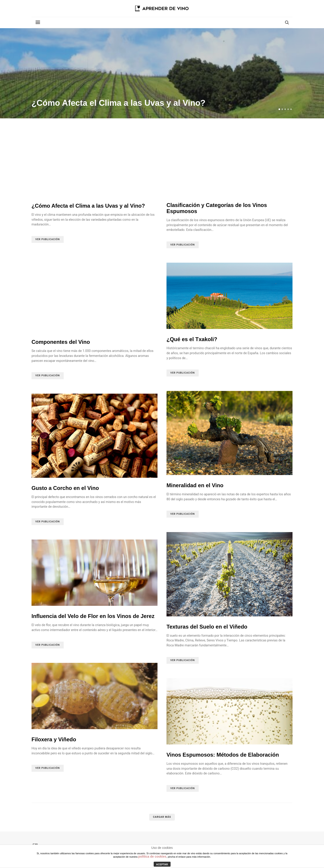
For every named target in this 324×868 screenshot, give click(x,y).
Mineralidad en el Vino (195, 485)
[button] (279, 109)
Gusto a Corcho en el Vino (65, 488)
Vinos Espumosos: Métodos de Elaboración (223, 755)
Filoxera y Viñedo (54, 739)
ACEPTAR (162, 864)
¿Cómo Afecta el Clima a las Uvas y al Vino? (118, 103)
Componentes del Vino (61, 342)
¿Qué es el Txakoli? (192, 339)
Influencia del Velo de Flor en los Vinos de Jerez (93, 616)
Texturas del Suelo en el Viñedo (207, 627)
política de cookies (152, 857)
